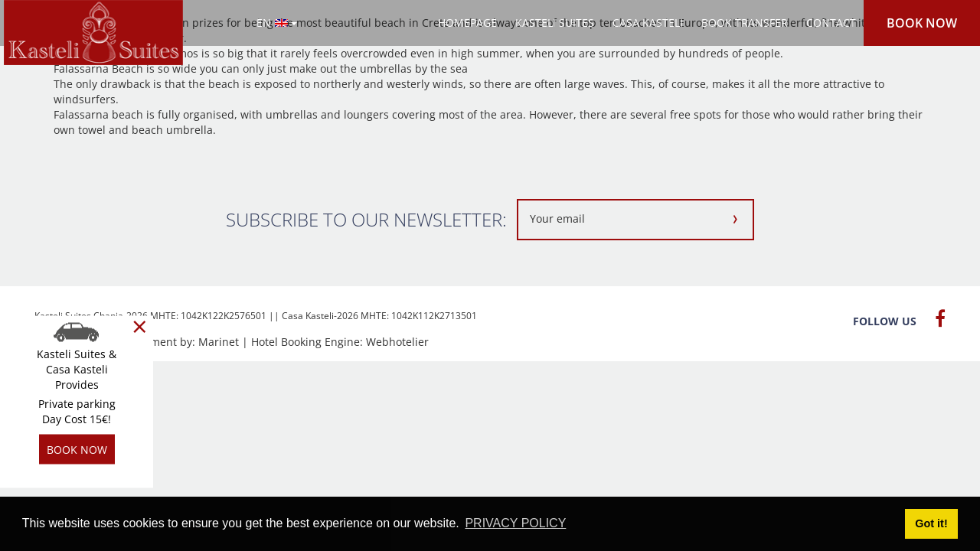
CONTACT (831, 23)
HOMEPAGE (467, 23)
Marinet (219, 342)
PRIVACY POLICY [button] (515, 523)
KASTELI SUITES (555, 23)
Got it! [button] (931, 523)
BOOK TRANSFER (745, 23)
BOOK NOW (922, 23)
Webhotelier (397, 342)
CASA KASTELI (648, 23)
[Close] (140, 327)
